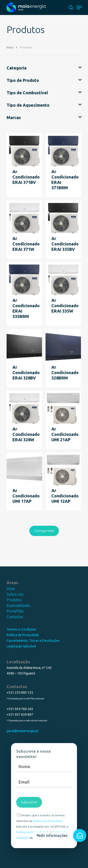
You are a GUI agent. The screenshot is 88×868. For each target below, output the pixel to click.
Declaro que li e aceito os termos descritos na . (40, 818)
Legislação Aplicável (21, 646)
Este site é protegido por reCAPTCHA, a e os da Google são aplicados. (42, 832)
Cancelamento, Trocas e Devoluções (33, 641)
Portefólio (15, 611)
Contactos (15, 617)
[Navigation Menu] (79, 7)
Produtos (14, 600)
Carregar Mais (44, 531)
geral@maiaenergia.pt (23, 731)
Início (11, 589)
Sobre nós (15, 594)
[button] (80, 835)
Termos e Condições (21, 629)
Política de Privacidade (23, 635)
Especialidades (19, 605)
